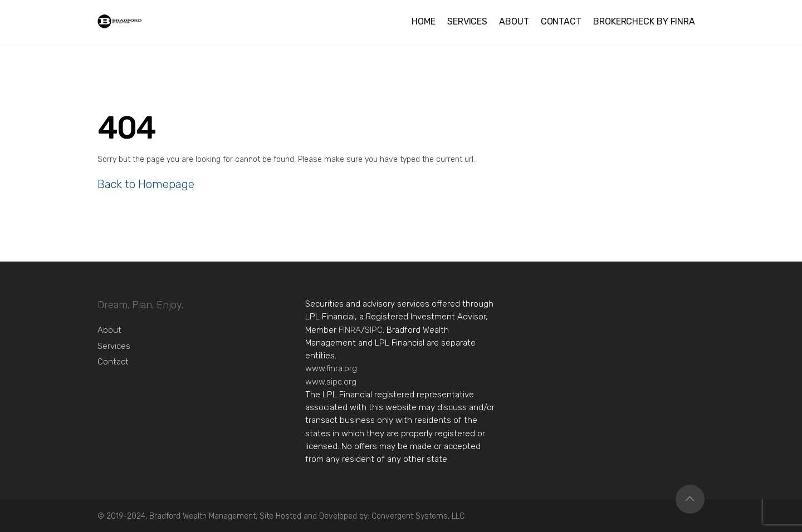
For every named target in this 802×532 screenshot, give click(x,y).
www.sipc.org (331, 382)
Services (114, 346)
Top (690, 499)
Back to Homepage (146, 184)
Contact (113, 362)
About (109, 330)
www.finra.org (331, 368)
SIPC (374, 330)
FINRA (350, 330)
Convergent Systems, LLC (418, 516)
